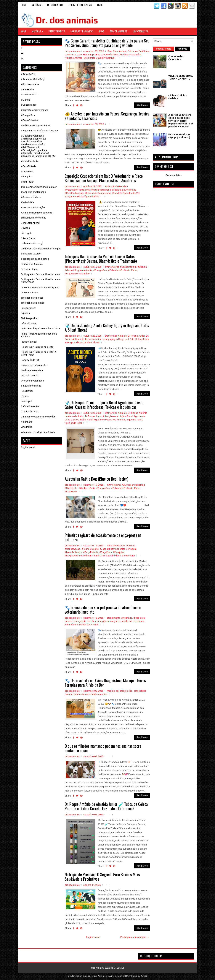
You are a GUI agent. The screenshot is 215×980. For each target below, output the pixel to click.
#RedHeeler (71, 491)
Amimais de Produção (33, 207)
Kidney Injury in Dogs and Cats (118, 339)
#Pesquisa (119, 552)
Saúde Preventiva (105, 58)
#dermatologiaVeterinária (78, 270)
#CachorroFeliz (128, 267)
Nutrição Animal (73, 58)
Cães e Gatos (28, 238)
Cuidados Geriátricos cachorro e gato (41, 249)
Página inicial (93, 937)
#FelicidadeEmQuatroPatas (123, 270)
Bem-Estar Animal (117, 51)
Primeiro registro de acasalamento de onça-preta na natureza (103, 537)
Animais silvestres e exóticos (37, 213)
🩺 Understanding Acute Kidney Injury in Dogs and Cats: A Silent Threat (107, 327)
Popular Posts (164, 49)
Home (24, 5)
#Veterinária (128, 556)
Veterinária (27, 422)
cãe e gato (27, 233)
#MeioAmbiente (73, 552)
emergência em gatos (109, 621)
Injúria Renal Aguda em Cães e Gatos (41, 328)
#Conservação (73, 549)
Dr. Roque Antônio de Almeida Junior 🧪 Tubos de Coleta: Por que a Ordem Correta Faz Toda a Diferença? (107, 806)
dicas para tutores (31, 254)
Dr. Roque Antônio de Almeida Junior (41, 274)
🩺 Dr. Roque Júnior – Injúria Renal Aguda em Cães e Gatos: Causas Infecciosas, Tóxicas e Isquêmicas (104, 405)
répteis (25, 396)
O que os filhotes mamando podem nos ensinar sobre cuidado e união (103, 748)
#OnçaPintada (91, 552)
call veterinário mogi (32, 243)
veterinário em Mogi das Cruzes (82, 624)
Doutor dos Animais (116, 336)
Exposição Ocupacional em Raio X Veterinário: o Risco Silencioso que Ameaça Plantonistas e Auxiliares (104, 178)
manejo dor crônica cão (120, 691)
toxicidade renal (73, 423)
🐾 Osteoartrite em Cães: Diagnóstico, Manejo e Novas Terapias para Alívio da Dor (105, 683)
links (100, 5)
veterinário (139, 621)
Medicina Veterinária (131, 54)
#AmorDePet (112, 267)
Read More (142, 105)
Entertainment (28, 308)
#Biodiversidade (116, 546)
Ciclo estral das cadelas (178, 97)
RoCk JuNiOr (117, 968)
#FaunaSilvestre (90, 549)
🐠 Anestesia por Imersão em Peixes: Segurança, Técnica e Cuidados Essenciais (107, 116)
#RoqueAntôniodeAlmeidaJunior (82, 556)
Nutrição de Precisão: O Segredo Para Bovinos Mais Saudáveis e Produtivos (102, 877)
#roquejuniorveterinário (77, 274)
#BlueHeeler (71, 488)
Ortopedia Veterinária (32, 381)
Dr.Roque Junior (94, 416)
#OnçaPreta (106, 552)
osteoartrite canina (31, 386)
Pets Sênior (89, 58)
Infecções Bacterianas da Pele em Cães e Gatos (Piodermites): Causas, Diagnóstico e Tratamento (101, 259)
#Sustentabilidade (111, 556)
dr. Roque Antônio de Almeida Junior (106, 976)
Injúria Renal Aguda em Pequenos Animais (103, 420)
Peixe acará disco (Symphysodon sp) (179, 136)
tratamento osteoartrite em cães (90, 694)
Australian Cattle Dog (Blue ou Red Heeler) (96, 479)
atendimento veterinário (120, 618)
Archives (183, 49)
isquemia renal (134, 420)
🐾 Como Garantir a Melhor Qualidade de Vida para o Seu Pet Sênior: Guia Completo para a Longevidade (107, 43)
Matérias (38, 4)
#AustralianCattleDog (133, 485)
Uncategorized (140, 31)
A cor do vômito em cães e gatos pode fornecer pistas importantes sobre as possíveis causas (181, 121)
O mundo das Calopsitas (176, 58)
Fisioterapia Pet (91, 54)
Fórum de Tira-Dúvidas (80, 5)
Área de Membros (119, 31)
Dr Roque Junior (136, 336)
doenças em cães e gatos (35, 259)
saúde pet (127, 621)
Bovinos (25, 228)
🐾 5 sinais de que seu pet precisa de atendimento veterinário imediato (103, 609)
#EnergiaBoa (100, 270)
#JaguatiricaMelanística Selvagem (118, 549)
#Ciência (142, 267)
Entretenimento (55, 5)
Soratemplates (174, 175)
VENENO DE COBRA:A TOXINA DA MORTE (180, 77)
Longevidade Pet (110, 54)
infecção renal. (111, 416)
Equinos (25, 313)
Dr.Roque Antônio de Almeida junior (40, 288)
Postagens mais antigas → (135, 937)
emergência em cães (85, 621)
